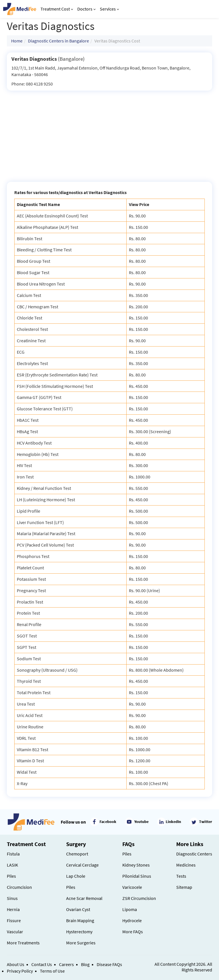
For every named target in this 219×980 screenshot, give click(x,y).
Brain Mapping (80, 920)
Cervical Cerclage (82, 865)
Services (109, 9)
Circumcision (19, 887)
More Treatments (23, 943)
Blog (85, 964)
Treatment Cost (57, 9)
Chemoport (77, 854)
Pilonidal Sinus (137, 876)
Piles (11, 876)
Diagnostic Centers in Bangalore (58, 41)
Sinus (12, 898)
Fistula (13, 854)
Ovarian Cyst (78, 909)
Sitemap (184, 887)
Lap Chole (76, 876)
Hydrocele (132, 920)
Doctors (86, 9)
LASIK (12, 865)
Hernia (13, 909)
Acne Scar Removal (84, 898)
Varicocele (132, 887)
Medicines (186, 865)
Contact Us (42, 964)
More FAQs (133, 932)
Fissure (14, 920)
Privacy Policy (20, 971)
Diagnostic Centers (194, 854)
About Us (16, 964)
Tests (181, 876)
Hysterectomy (79, 932)
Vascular (15, 932)
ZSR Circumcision (139, 898)
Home (17, 41)
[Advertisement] (109, 133)
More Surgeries (81, 943)
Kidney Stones (136, 865)
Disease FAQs (109, 964)
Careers (66, 964)
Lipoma (130, 909)
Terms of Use (52, 971)
